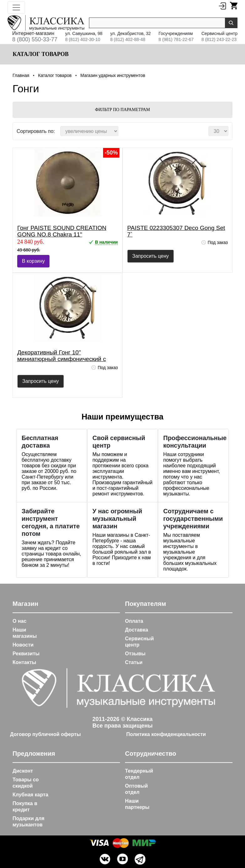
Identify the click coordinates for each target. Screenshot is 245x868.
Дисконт (23, 771)
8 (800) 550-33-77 (35, 39)
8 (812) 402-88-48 (128, 39)
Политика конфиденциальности (166, 734)
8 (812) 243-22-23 (219, 39)
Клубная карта (30, 795)
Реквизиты (26, 654)
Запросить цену (151, 256)
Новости (23, 645)
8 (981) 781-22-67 (176, 39)
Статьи (134, 662)
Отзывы (135, 654)
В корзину (33, 261)
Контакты (24, 662)
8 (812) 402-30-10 (83, 39)
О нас (19, 621)
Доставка (137, 630)
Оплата (134, 621)
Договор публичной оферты (45, 734)
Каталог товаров (40, 54)
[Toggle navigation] (16, 8)
